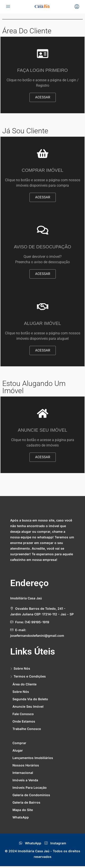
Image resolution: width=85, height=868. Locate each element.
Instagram (55, 843)
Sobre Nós (22, 668)
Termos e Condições (30, 676)
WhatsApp (30, 843)
